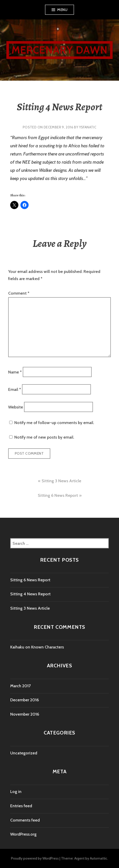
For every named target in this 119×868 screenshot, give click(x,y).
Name (15, 372)
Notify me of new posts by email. (44, 437)
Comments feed (25, 820)
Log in (16, 792)
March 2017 (20, 686)
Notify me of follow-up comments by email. (54, 423)
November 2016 (25, 714)
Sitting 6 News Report (58, 495)
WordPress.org (23, 834)
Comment (19, 293)
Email (15, 389)
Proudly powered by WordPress (35, 858)
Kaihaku (17, 647)
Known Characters (47, 647)
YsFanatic (88, 127)
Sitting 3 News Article (61, 481)
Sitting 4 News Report (30, 594)
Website (16, 407)
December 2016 (25, 700)
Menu (62, 10)
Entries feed (21, 806)
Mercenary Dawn (60, 50)
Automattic (99, 858)
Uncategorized (24, 753)
